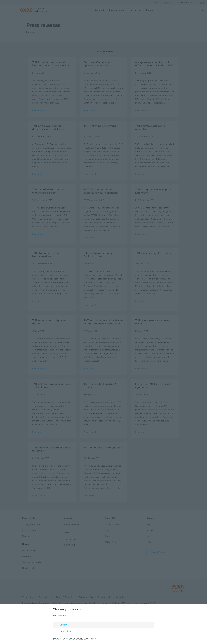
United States (63, 632)
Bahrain (61, 625)
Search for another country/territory (74, 639)
